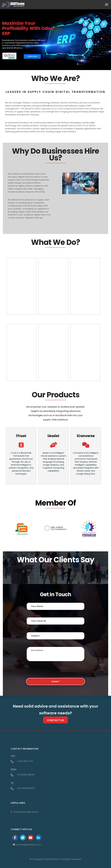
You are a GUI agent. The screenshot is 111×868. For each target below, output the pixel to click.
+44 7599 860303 (26, 788)
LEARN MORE (32, 56)
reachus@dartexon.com (29, 845)
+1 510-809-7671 (25, 761)
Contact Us (55, 720)
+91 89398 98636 (26, 775)
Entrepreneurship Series (26, 812)
